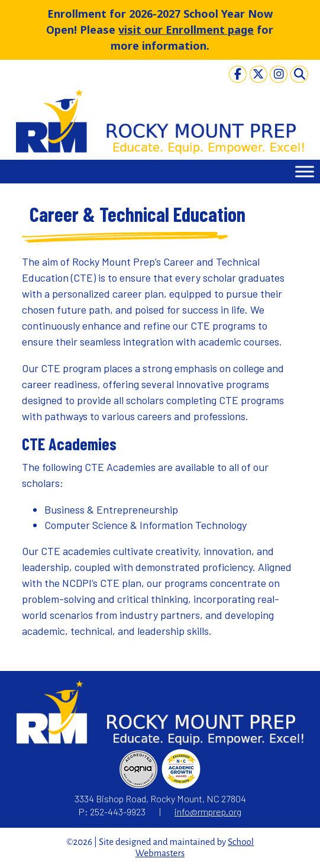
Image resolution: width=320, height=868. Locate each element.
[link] (238, 74)
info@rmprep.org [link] (208, 811)
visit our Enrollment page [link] (186, 30)
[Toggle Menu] (305, 172)
